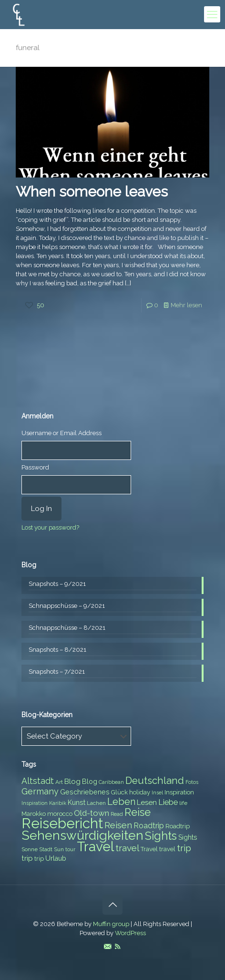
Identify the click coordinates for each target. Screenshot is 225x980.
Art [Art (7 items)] (59, 782)
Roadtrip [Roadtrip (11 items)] (149, 826)
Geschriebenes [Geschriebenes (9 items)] (85, 792)
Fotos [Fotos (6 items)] (192, 782)
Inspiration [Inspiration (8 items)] (179, 792)
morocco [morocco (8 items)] (60, 814)
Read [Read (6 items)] (117, 814)
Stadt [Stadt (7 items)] (46, 849)
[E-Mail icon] (107, 947)
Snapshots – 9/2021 (57, 584)
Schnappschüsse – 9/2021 (67, 606)
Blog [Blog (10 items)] (72, 782)
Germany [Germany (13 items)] (40, 791)
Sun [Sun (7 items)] (59, 849)
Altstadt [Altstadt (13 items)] (38, 781)
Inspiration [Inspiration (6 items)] (35, 803)
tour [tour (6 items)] (70, 849)
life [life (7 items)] (183, 803)
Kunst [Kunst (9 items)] (77, 803)
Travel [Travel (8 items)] (149, 849)
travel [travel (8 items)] (167, 849)
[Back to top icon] (112, 905)
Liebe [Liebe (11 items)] (168, 802)
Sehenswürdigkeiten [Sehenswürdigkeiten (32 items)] (82, 835)
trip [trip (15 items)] (184, 848)
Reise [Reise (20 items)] (138, 812)
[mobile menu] (212, 14)
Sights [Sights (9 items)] (188, 837)
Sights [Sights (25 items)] (161, 836)
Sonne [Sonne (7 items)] (30, 849)
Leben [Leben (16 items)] (121, 802)
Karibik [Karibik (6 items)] (58, 803)
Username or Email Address (61, 433)
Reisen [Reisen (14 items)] (118, 825)
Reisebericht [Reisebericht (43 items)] (62, 823)
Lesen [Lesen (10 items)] (147, 803)
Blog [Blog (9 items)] (90, 782)
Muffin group (111, 924)
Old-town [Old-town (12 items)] (92, 813)
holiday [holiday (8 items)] (140, 792)
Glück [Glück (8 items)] (119, 792)
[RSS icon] (118, 947)
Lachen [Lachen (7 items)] (96, 803)
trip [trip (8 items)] (39, 859)
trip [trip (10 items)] (27, 858)
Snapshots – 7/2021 (57, 672)
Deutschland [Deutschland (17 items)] (155, 781)
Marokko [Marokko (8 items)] (34, 814)
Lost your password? (50, 527)
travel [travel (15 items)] (127, 848)
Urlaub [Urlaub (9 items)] (56, 858)
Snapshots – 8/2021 (57, 650)
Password (35, 467)
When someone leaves (92, 192)
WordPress (130, 933)
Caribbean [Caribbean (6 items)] (111, 782)
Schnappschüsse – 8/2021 (67, 628)
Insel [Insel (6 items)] (157, 792)
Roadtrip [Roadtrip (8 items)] (178, 826)
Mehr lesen (186, 305)
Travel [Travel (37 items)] (95, 847)
